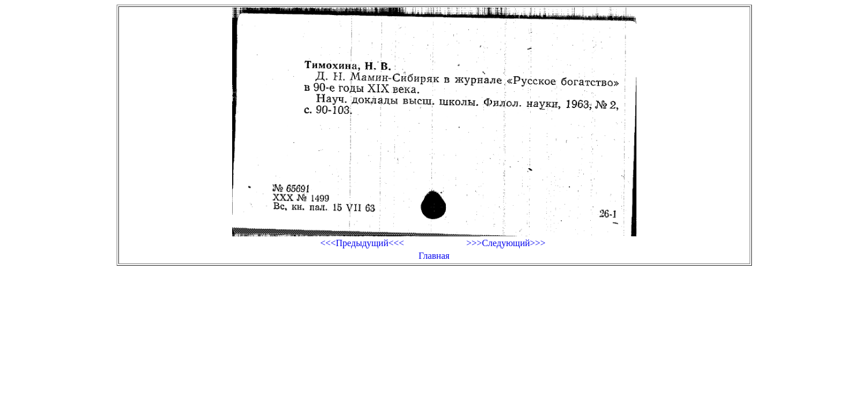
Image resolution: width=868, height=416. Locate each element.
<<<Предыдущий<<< (362, 243)
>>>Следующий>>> (506, 243)
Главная (434, 256)
